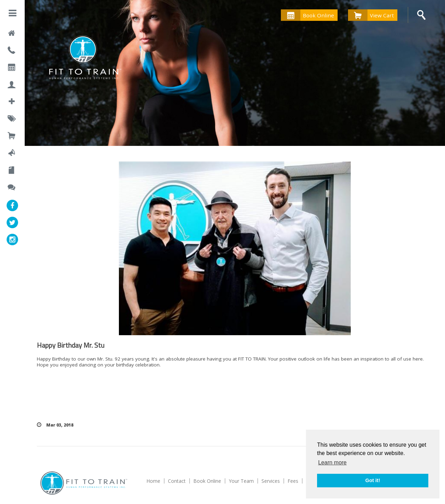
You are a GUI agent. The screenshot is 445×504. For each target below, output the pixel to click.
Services (271, 481)
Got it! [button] (373, 480)
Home (153, 481)
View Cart (371, 15)
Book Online (308, 15)
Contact (177, 481)
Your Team (241, 481)
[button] (13, 14)
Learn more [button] (332, 462)
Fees (293, 481)
